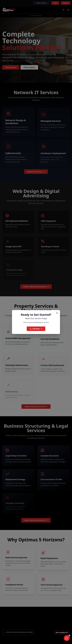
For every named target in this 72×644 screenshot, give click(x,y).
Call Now (36, 329)
